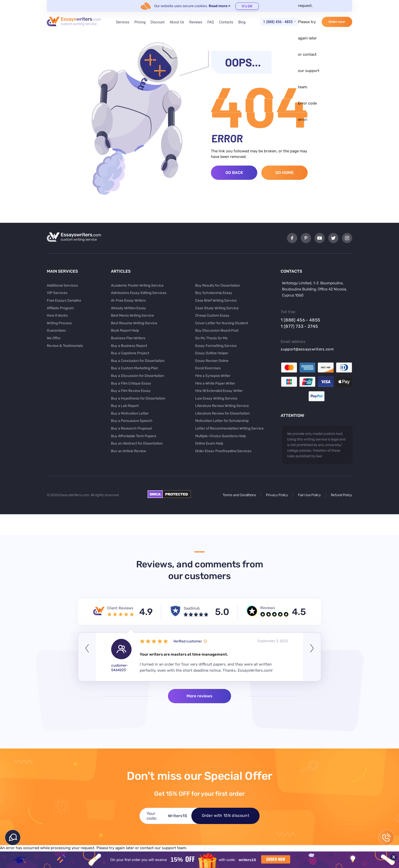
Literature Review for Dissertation (222, 413)
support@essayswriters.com (307, 349)
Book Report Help (125, 330)
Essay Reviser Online (212, 361)
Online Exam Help (209, 443)
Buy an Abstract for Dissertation (137, 443)
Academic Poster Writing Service (137, 285)
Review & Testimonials (65, 346)
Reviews (196, 22)
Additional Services (62, 285)
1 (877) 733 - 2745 (299, 326)
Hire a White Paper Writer (215, 383)
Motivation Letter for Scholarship (222, 421)
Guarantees (56, 330)
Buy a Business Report (129, 346)
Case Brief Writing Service (216, 300)
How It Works (57, 315)
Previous (87, 657)
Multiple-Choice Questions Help (220, 436)
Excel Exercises (208, 368)
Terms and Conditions (239, 495)
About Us (177, 22)
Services (123, 22)
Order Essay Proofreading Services (223, 451)
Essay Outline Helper (212, 353)
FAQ (211, 22)
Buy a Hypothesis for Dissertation (138, 398)
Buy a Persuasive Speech (132, 421)
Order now (337, 22)
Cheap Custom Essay (212, 315)
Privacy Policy (277, 495)
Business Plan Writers (128, 338)
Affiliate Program (60, 308)
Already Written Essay (129, 308)
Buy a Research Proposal (131, 428)
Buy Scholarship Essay (214, 293)
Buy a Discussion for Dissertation (138, 376)
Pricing (140, 22)
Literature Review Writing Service (222, 406)
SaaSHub (192, 608)
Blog (242, 22)
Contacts (226, 22)
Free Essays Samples (64, 300)
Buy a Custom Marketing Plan (134, 368)
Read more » (220, 6)
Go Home (284, 173)
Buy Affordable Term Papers (134, 436)
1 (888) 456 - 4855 (278, 22)
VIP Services (57, 293)
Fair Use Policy (309, 495)
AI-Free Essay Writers (128, 300)
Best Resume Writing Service (134, 323)
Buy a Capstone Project (130, 353)
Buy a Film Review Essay (131, 391)
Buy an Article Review (129, 451)
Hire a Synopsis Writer (213, 376)
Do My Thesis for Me (211, 338)
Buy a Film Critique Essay (131, 383)
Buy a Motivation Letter (130, 413)
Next (312, 657)
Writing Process (59, 323)
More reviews (199, 696)
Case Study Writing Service (217, 308)
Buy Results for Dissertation (218, 285)
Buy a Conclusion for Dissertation (138, 361)
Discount (158, 22)
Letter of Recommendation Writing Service (229, 428)
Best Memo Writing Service (132, 315)
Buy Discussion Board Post (217, 330)
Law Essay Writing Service (216, 398)
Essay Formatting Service (216, 346)
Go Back (234, 173)
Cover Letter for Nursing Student (222, 323)
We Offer (54, 338)
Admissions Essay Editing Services (139, 293)
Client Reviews (120, 608)
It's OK (247, 6)
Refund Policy (341, 495)
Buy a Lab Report (125, 406)
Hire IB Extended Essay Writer (219, 391)
